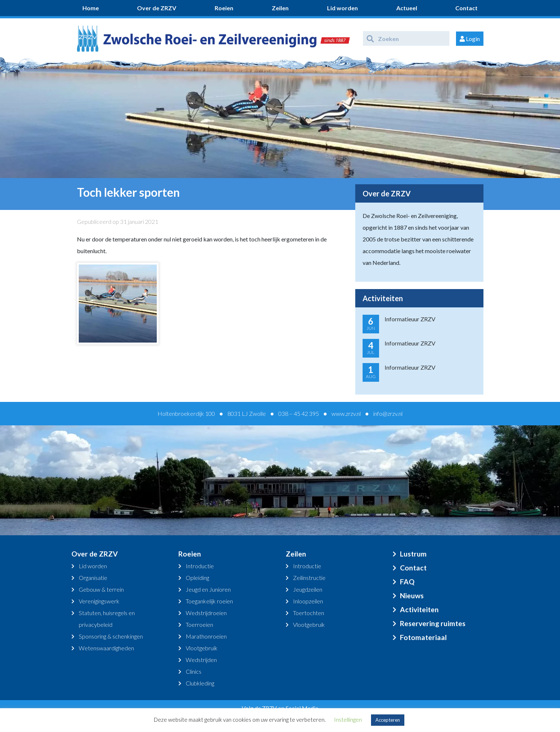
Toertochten (309, 613)
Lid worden (342, 8)
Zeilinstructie (309, 578)
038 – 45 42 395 (299, 413)
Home (91, 8)
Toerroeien (199, 624)
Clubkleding (200, 683)
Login (470, 39)
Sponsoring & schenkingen (111, 636)
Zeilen (280, 8)
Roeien (224, 8)
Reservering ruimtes (433, 623)
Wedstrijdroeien (206, 613)
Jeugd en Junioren (208, 589)
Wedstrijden (201, 660)
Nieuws (412, 596)
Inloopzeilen (308, 601)
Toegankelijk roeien (209, 601)
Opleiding (197, 578)
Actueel (407, 8)
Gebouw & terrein (101, 589)
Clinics (194, 671)
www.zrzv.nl (346, 413)
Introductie (200, 566)
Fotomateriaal (423, 637)
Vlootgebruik (202, 648)
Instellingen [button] (348, 720)
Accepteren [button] (388, 720)
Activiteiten (419, 609)
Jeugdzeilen (308, 589)
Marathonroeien (206, 636)
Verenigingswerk (99, 601)
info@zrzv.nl (388, 413)
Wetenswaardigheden (106, 648)
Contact (466, 8)
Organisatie (93, 578)
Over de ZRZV (157, 8)
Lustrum (413, 554)
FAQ (407, 582)
